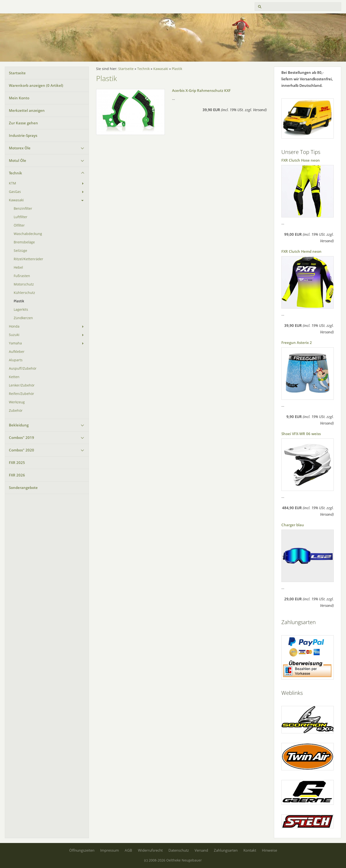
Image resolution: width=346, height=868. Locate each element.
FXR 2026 (17, 475)
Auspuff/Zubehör (23, 368)
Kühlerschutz (24, 293)
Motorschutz (24, 284)
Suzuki (14, 335)
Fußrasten (22, 276)
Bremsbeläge (24, 242)
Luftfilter (21, 217)
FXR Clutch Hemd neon (301, 251)
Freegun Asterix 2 (297, 342)
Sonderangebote (23, 488)
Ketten (14, 377)
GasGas (15, 192)
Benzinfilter (23, 209)
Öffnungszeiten (82, 850)
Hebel (18, 267)
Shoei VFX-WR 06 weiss (301, 434)
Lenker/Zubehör (22, 385)
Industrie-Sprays (23, 135)
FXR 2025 (17, 463)
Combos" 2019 (22, 437)
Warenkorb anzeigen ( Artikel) (36, 85)
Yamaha (15, 343)
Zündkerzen (23, 318)
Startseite (17, 73)
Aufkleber (17, 352)
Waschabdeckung (28, 234)
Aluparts (16, 360)
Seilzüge (20, 251)
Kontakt (250, 850)
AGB (128, 850)
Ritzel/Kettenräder (28, 259)
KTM (12, 183)
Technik (15, 173)
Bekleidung (19, 425)
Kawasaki (16, 200)
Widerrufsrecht (150, 850)
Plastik (19, 301)
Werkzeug (17, 402)
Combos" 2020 (22, 450)
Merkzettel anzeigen (27, 110)
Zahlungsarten (226, 850)
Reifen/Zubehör (22, 394)
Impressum (110, 850)
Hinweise (269, 850)
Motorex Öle (20, 148)
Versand (201, 850)
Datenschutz (179, 850)
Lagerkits (21, 310)
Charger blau (293, 525)
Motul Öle (18, 160)
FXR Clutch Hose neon (301, 160)
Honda (14, 326)
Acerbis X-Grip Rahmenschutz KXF (201, 90)
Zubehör (16, 411)
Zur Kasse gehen (23, 123)
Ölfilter (19, 225)
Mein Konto (19, 98)
